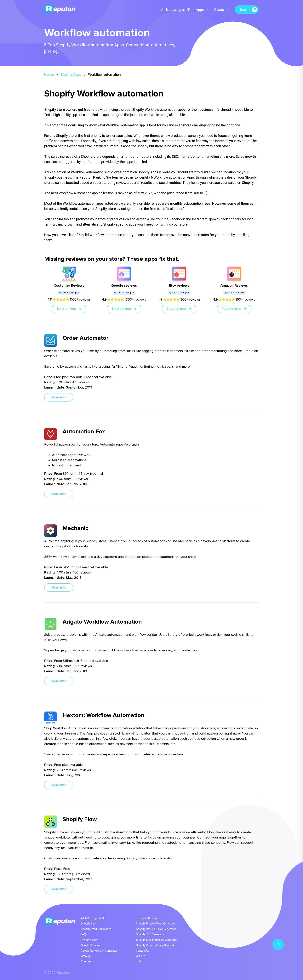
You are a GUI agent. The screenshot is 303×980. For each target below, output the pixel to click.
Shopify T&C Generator (150, 934)
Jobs (139, 961)
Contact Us (143, 951)
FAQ (83, 934)
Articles (141, 956)
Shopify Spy (88, 924)
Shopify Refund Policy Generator (156, 929)
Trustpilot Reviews (147, 918)
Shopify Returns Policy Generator (156, 945)
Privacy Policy (89, 940)
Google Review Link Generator (99, 951)
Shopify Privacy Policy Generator (156, 924)
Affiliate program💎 (176, 10)
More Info (59, 397)
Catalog (86, 956)
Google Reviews (91, 945)
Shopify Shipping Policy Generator (157, 940)
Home (49, 75)
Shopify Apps (71, 75)
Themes (86, 961)
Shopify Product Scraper (96, 929)
